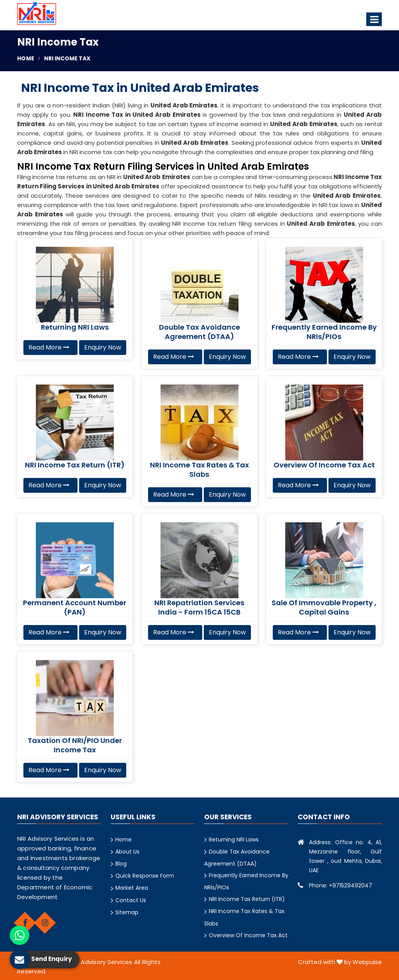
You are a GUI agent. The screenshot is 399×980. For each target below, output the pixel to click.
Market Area (132, 888)
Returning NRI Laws (234, 839)
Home (26, 58)
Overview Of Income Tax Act (248, 935)
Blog (121, 864)
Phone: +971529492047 (341, 885)
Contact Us (131, 900)
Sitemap (127, 912)
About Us (127, 852)
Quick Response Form (145, 876)
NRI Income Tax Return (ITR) (247, 899)
